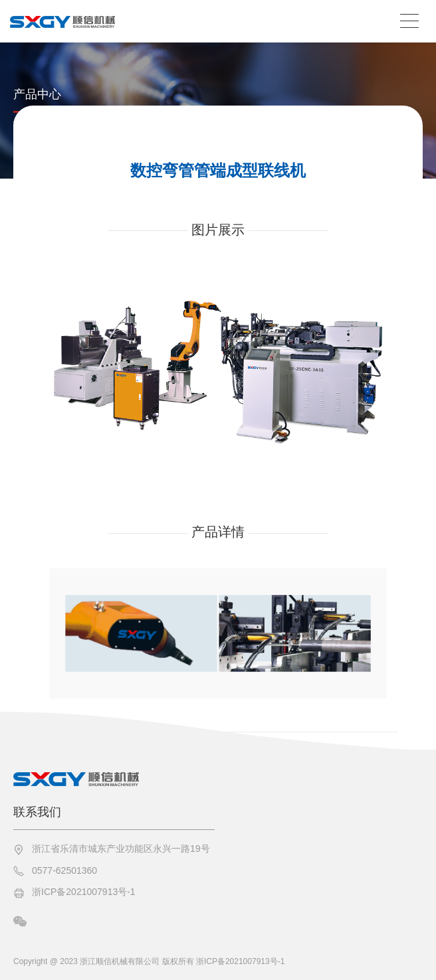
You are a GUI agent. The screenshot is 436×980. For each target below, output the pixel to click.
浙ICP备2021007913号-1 (84, 892)
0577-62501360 (64, 870)
